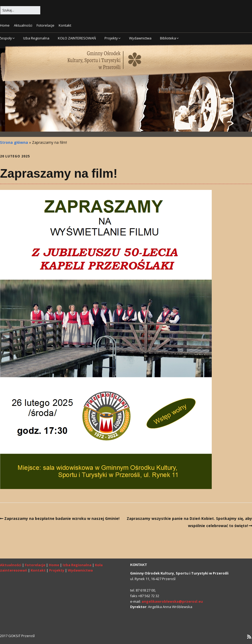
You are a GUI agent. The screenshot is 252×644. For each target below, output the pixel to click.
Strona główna (14, 142)
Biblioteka (168, 38)
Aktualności (23, 25)
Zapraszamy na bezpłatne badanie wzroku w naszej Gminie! (62, 518)
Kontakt (65, 25)
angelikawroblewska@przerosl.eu (172, 601)
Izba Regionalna (36, 38)
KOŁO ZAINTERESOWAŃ (77, 38)
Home (5, 25)
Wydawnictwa (140, 38)
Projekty (111, 38)
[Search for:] (20, 10)
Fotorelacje (45, 25)
